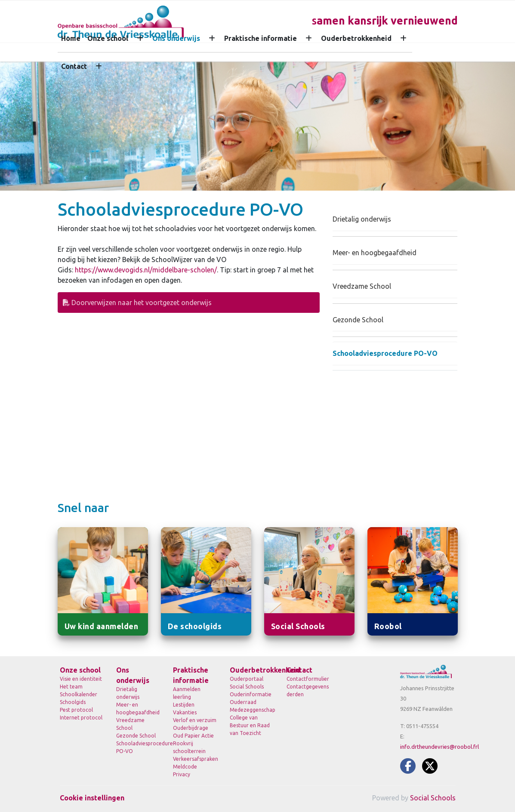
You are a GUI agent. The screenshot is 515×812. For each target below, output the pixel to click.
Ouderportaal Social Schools (247, 683)
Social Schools (433, 798)
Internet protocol (81, 718)
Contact (74, 66)
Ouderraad (243, 702)
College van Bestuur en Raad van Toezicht (250, 725)
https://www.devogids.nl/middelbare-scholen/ (146, 270)
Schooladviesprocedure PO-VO (385, 353)
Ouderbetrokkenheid (356, 38)
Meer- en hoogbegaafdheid (375, 253)
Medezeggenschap (252, 710)
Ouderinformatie (251, 694)
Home (71, 38)
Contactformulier (308, 679)
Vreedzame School (362, 286)
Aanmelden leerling (187, 693)
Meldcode (185, 767)
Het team (71, 687)
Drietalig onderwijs (362, 219)
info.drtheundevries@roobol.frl (439, 747)
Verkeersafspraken (195, 759)
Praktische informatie (261, 38)
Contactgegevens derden (308, 690)
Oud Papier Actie (193, 736)
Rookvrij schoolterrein (189, 747)
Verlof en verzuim (195, 720)
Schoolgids (73, 702)
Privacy (182, 774)
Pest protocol (76, 710)
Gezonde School (358, 320)
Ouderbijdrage (191, 728)
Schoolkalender (79, 694)
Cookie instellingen (92, 798)
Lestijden (184, 705)
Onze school (108, 38)
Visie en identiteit (81, 679)
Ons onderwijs (176, 38)
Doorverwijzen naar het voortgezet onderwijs (137, 303)
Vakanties (185, 712)
